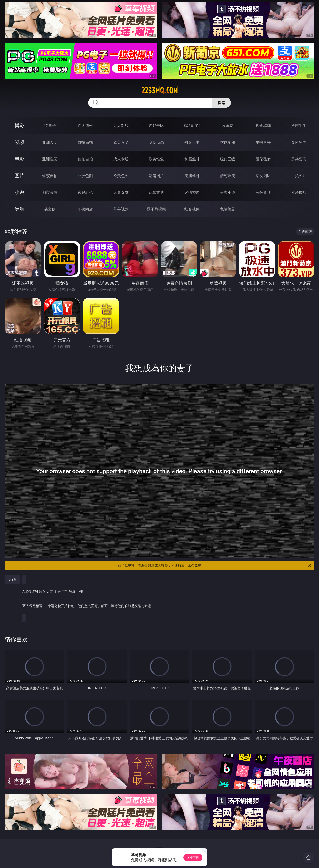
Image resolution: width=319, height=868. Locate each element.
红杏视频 (192, 209)
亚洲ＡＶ (50, 142)
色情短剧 (228, 209)
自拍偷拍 (85, 142)
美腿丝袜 (192, 176)
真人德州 (85, 126)
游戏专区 (156, 126)
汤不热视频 (156, 209)
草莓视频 (121, 209)
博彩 (20, 125)
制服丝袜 (192, 159)
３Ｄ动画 (156, 142)
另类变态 (299, 159)
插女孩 (50, 209)
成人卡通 (121, 159)
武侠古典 (156, 192)
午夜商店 (85, 209)
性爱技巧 (299, 192)
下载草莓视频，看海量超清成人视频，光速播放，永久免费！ (213, 565)
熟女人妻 (192, 142)
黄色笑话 (263, 192)
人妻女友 (121, 192)
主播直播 (263, 142)
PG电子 (50, 126)
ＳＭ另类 (299, 142)
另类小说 (228, 192)
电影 (20, 159)
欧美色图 (121, 176)
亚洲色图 (85, 176)
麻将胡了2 (192, 126)
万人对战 (121, 126)
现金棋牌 (263, 126)
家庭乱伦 (85, 192)
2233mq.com (160, 91)
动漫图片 (156, 176)
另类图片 (299, 176)
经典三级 (228, 159)
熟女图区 (263, 176)
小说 (20, 192)
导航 (20, 209)
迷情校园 (192, 192)
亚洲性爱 (50, 159)
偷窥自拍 (50, 176)
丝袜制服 (228, 142)
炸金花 (228, 126)
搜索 (221, 103)
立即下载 (193, 857)
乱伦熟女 (263, 159)
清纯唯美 (228, 176)
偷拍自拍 (85, 159)
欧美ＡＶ (121, 142)
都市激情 (50, 192)
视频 (20, 142)
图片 (20, 175)
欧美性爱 (156, 159)
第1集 (12, 580)
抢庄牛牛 (299, 126)
